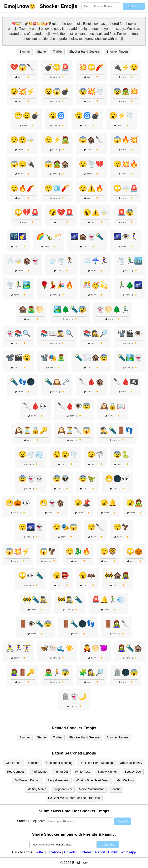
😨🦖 (87, 479)
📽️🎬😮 (18, 358)
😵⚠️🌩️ (95, 212)
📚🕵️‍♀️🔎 (95, 333)
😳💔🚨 (27, 212)
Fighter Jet (61, 772)
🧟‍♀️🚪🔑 (23, 672)
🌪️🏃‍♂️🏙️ (130, 261)
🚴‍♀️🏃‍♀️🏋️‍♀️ (18, 648)
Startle (41, 52)
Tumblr (113, 852)
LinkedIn (70, 852)
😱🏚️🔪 (91, 140)
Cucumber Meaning (59, 763)
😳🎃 (134, 551)
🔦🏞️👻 (130, 358)
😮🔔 (108, 503)
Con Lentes (14, 763)
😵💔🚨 (61, 212)
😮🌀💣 (87, 116)
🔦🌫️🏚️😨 (91, 358)
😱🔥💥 (126, 140)
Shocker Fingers (118, 52)
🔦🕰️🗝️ (57, 382)
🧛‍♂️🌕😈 (95, 648)
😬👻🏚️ (52, 503)
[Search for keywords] (101, 6)
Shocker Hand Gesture (84, 52)
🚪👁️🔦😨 (35, 624)
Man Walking (125, 780)
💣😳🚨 (57, 67)
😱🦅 (48, 551)
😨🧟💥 (126, 91)
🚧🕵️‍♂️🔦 (70, 600)
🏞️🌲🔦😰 (70, 309)
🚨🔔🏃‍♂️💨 (108, 600)
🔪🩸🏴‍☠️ (126, 382)
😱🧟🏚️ (57, 164)
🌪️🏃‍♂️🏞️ (18, 285)
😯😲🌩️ (23, 140)
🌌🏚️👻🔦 (87, 237)
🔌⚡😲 (126, 67)
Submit (122, 821)
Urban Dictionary (131, 763)
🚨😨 (126, 212)
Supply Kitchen (108, 772)
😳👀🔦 (31, 575)
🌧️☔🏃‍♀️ (95, 261)
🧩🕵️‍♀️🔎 (91, 672)
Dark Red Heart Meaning (96, 763)
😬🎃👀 (18, 503)
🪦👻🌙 (74, 696)
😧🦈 (95, 454)
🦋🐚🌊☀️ (57, 648)
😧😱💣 (57, 91)
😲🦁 (108, 551)
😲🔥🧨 (23, 188)
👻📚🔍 (18, 333)
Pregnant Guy (63, 789)
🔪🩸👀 (35, 406)
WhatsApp (128, 852)
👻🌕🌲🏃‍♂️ (113, 309)
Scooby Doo (133, 772)
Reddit (100, 852)
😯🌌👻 (31, 527)
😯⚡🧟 (57, 140)
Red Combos (16, 772)
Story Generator (58, 780)
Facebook (54, 852)
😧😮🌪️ (65, 454)
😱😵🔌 (23, 164)
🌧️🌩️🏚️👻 (23, 261)
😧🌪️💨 (31, 454)
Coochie (34, 763)
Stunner (25, 52)
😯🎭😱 (65, 527)
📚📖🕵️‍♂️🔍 (57, 333)
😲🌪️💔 (91, 164)
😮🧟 (134, 503)
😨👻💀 (31, 479)
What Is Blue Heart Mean (93, 780)
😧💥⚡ (23, 91)
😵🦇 (87, 575)
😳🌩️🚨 (126, 188)
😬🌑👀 (117, 479)
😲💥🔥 (126, 164)
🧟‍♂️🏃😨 (57, 672)
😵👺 (61, 575)
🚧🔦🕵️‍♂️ (35, 600)
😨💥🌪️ (91, 91)
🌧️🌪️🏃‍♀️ (61, 261)
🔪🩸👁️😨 (74, 406)
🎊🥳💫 (95, 285)
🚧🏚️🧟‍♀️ (117, 575)
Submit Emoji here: (31, 821)
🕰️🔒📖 (113, 406)
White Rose (83, 772)
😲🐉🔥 (78, 551)
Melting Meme (37, 789)
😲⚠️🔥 (91, 188)
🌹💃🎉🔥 (57, 285)
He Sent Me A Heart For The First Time (74, 798)
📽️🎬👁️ (130, 333)
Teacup (116, 789)
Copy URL (108, 845)
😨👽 (61, 479)
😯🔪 (95, 527)
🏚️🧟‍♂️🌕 (31, 309)
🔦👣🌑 (23, 382)
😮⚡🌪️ (122, 116)
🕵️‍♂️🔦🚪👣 (117, 430)
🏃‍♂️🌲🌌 (130, 285)
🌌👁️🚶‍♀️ (126, 237)
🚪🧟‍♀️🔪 (117, 624)
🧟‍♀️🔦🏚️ (130, 648)
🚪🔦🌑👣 (78, 624)
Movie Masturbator (91, 789)
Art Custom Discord (27, 780)
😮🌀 (57, 116)
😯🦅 (122, 527)
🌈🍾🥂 (49, 237)
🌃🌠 (18, 237)
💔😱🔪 (23, 67)
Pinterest (86, 852)
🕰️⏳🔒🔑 (31, 430)
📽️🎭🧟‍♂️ (53, 358)
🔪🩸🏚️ (91, 382)
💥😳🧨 (91, 67)
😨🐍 (122, 454)
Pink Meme (39, 772)
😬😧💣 (27, 116)
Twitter (39, 852)
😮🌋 (82, 503)
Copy (19, 77)
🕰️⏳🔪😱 (74, 430)
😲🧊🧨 (57, 188)
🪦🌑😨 (126, 672)
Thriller (57, 52)
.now (17, 6)
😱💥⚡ (18, 551)
